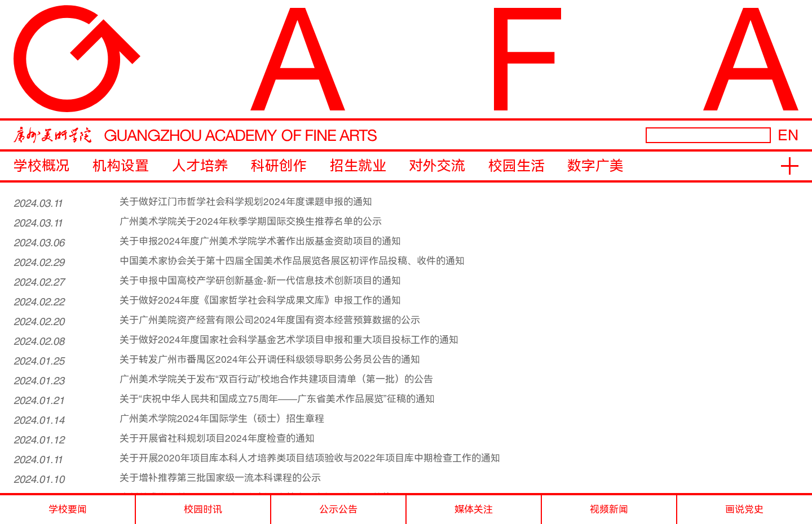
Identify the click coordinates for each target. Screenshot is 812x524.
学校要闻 (68, 509)
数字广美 (595, 166)
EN (788, 135)
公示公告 (338, 509)
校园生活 (517, 166)
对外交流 (437, 166)
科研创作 (279, 166)
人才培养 (200, 166)
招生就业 (358, 166)
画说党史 (744, 509)
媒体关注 (474, 509)
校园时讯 (203, 509)
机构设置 (121, 166)
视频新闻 (609, 509)
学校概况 (42, 166)
